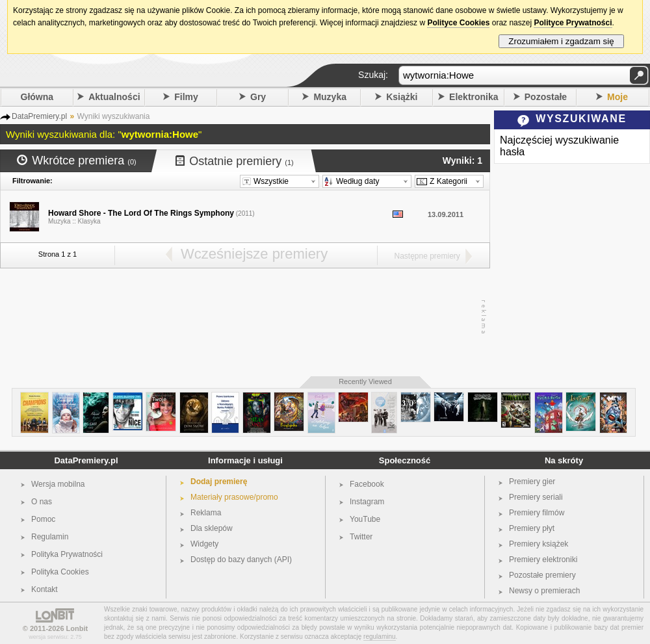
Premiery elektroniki (543, 560)
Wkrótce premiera (77, 161)
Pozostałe (546, 97)
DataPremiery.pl (86, 460)
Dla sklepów (212, 528)
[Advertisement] (242, 317)
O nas (42, 502)
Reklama (206, 513)
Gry (258, 97)
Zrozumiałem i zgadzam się (561, 41)
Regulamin (50, 537)
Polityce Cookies (458, 23)
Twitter (361, 537)
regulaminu (379, 637)
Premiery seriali (536, 497)
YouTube (365, 519)
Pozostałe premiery (542, 575)
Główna (37, 97)
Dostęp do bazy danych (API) (241, 560)
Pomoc (43, 519)
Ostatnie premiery (235, 161)
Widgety (204, 544)
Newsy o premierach (544, 591)
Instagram (367, 502)
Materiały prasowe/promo (234, 497)
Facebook (367, 484)
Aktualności (114, 97)
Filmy (186, 97)
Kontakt (45, 589)
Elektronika (474, 97)
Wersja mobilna (58, 484)
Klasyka (89, 221)
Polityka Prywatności (67, 554)
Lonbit (77, 628)
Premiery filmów (537, 513)
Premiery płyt (532, 528)
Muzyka (330, 97)
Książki (402, 97)
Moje (617, 97)
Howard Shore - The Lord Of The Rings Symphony (141, 213)
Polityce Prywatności (573, 23)
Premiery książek (539, 544)
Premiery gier (532, 482)
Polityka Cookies (60, 572)
